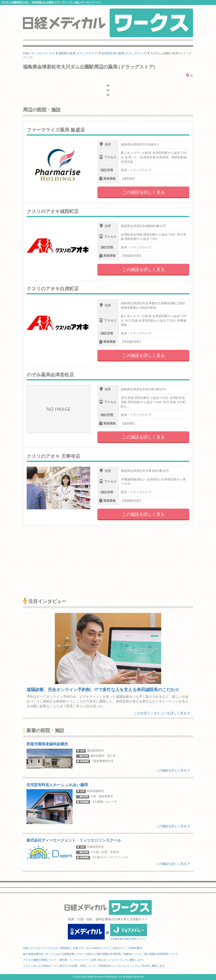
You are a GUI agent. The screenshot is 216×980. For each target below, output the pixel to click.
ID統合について (132, 954)
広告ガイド (119, 948)
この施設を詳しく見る (143, 192)
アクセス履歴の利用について (40, 960)
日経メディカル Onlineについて (91, 948)
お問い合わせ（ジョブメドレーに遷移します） (118, 960)
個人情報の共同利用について (161, 954)
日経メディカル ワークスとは (40, 948)
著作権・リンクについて (74, 960)
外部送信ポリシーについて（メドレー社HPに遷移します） (133, 966)
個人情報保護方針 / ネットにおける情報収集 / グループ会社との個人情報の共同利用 (72, 954)
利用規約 (65, 948)
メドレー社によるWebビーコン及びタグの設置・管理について (59, 966)
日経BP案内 (135, 948)
